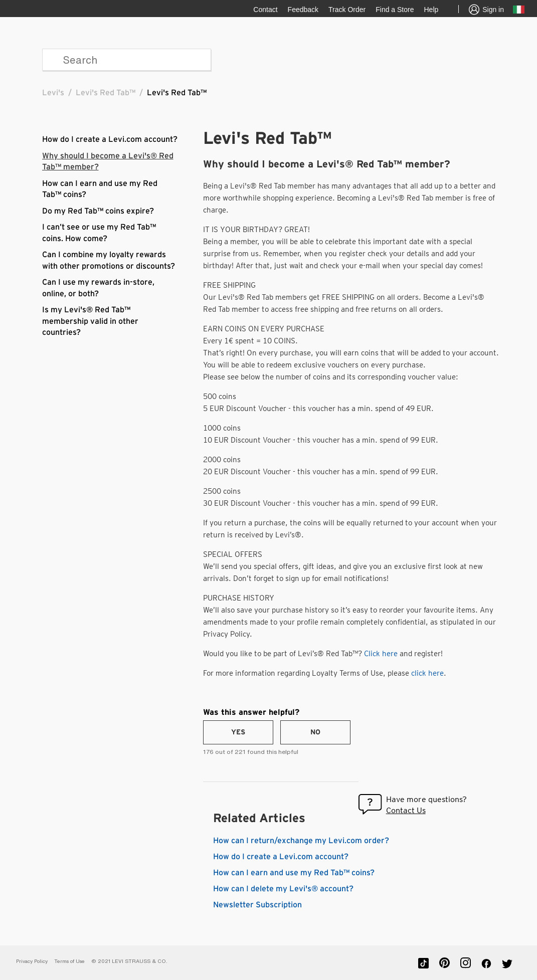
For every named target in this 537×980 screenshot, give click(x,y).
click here (427, 673)
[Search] (127, 60)
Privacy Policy (32, 961)
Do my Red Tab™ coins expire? (98, 211)
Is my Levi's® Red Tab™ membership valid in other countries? (90, 321)
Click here (381, 654)
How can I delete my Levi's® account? (283, 889)
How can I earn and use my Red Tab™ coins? (294, 873)
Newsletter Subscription (257, 905)
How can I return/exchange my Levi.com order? (301, 841)
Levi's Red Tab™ (106, 93)
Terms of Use (69, 961)
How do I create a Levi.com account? (110, 139)
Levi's (53, 93)
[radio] (238, 732)
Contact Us (406, 810)
